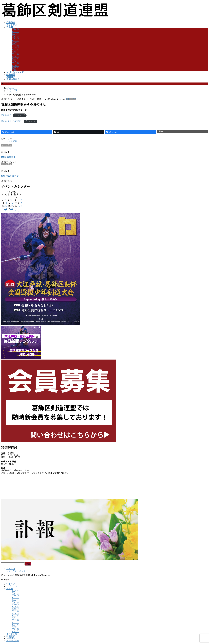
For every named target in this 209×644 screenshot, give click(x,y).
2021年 (15, 41)
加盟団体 (11, 638)
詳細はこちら (6, 115)
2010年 (15, 66)
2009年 (15, 68)
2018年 (15, 48)
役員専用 (11, 569)
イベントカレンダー (16, 634)
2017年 (15, 50)
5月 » (16, 211)
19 (21, 203)
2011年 (15, 63)
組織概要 (11, 636)
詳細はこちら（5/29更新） (12, 121)
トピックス (71, 99)
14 (6, 203)
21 (6, 206)
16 (12, 203)
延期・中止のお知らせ (10, 176)
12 (21, 200)
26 (21, 206)
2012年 (15, 61)
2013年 (15, 59)
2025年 (15, 32)
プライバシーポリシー (17, 571)
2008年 (15, 70)
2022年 (15, 38)
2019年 (15, 45)
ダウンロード (20, 115)
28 (6, 209)
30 (12, 209)
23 (12, 206)
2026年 (15, 29)
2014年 (15, 57)
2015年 (15, 54)
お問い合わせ (13, 641)
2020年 (15, 43)
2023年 (15, 36)
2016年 (15, 52)
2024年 (15, 34)
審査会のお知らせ (8, 157)
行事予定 (11, 584)
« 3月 (4, 211)
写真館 (10, 589)
